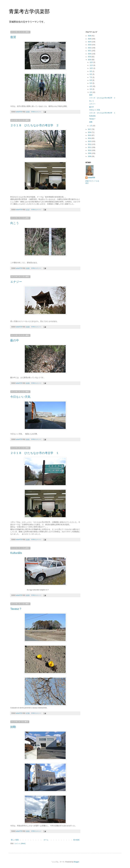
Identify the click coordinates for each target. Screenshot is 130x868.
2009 (90, 153)
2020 (90, 54)
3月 (91, 89)
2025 (90, 39)
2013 (90, 141)
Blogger (76, 862)
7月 (91, 77)
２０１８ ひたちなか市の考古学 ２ (35, 125)
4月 (91, 86)
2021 (90, 51)
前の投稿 (76, 840)
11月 (91, 65)
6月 (91, 80)
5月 (91, 83)
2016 (90, 132)
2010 (90, 150)
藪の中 (15, 340)
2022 (90, 48)
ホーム (46, 840)
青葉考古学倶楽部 (29, 11)
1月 (91, 126)
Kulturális (16, 553)
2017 (90, 129)
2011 (90, 147)
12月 (91, 62)
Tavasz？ (16, 609)
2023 (90, 45)
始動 (13, 727)
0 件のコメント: (36, 112)
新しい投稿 (15, 840)
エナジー (16, 282)
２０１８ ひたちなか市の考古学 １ (35, 453)
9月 (91, 71)
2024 (90, 42)
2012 (90, 144)
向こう (15, 223)
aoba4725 (91, 178)
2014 (90, 138)
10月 (91, 68)
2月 (91, 92)
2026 (90, 36)
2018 (90, 60)
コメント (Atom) (20, 844)
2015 (90, 135)
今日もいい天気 (20, 397)
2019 (90, 57)
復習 (13, 37)
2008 (90, 156)
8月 (91, 74)
